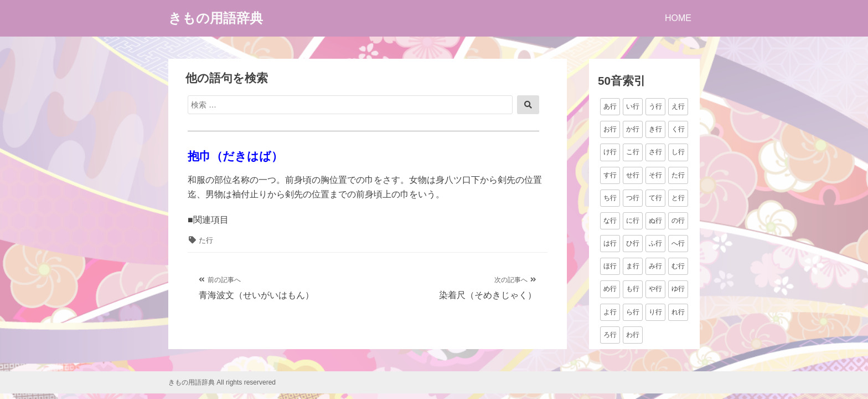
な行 (610, 221)
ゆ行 (678, 289)
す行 (610, 175)
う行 (655, 106)
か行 (633, 129)
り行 (655, 312)
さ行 (655, 152)
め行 (610, 289)
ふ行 (655, 243)
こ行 (633, 152)
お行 (610, 129)
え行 (678, 106)
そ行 (655, 175)
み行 (655, 266)
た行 (206, 240)
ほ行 (610, 266)
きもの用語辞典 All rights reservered (222, 382)
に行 (633, 221)
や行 (655, 289)
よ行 (610, 312)
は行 (610, 243)
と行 (678, 198)
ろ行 (610, 335)
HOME (678, 18)
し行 (678, 152)
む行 (678, 266)
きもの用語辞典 (216, 18)
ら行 (633, 312)
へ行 (678, 243)
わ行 (633, 335)
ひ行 (633, 243)
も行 (633, 289)
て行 (655, 198)
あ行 (610, 106)
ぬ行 (655, 221)
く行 (678, 129)
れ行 (678, 312)
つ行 (633, 198)
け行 (610, 152)
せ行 (633, 175)
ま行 (633, 266)
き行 (655, 129)
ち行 (610, 198)
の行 (678, 221)
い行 (633, 106)
